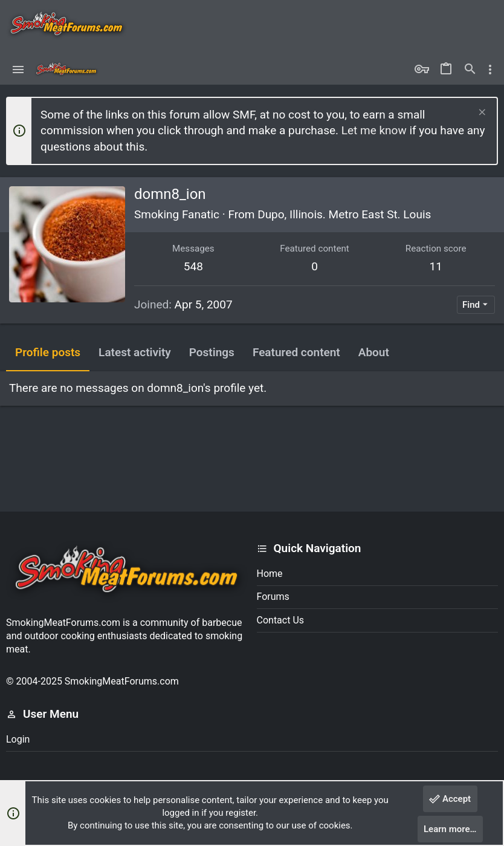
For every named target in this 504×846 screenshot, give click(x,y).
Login (18, 739)
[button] (18, 70)
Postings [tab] (212, 352)
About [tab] (374, 352)
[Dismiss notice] (481, 113)
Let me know (374, 130)
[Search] (470, 70)
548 (193, 266)
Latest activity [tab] (135, 352)
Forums (273, 597)
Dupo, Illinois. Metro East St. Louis (344, 214)
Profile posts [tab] (48, 352)
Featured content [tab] (296, 352)
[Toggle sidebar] (490, 70)
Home (270, 574)
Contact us (281, 620)
